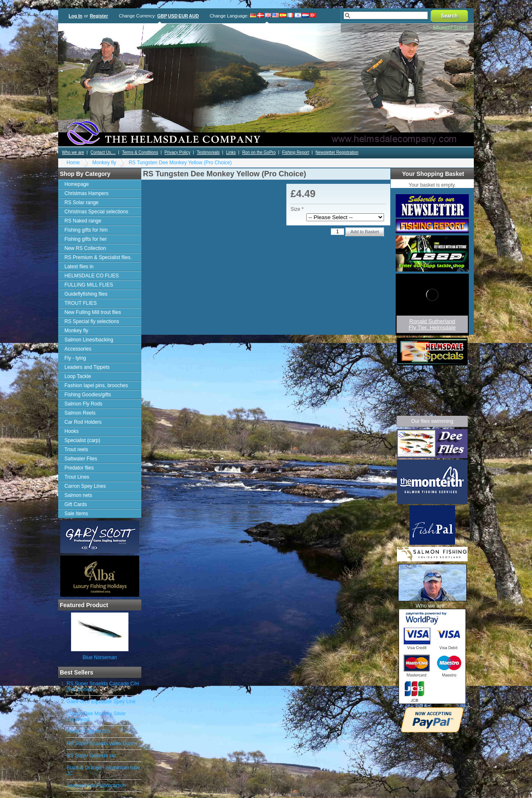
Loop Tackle (78, 376)
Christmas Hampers (86, 193)
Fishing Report (296, 152)
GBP (162, 16)
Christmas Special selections (96, 212)
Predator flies (79, 468)
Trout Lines (77, 477)
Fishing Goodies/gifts (88, 395)
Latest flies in (79, 267)
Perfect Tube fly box (89, 731)
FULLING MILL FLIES (89, 285)
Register (99, 16)
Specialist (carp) (82, 440)
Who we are (73, 152)
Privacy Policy (177, 152)
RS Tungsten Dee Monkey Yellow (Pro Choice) (180, 163)
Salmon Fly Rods (83, 404)
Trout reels (76, 450)
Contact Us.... (103, 152)
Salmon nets (78, 495)
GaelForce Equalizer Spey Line (101, 702)
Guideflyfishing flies (86, 294)
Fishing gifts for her (86, 239)
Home (73, 163)
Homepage (77, 184)
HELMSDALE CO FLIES (92, 276)
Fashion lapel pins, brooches (96, 385)
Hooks (71, 431)
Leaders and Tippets (87, 367)
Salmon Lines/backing (89, 340)
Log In (75, 16)
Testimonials (208, 152)
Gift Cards (76, 504)
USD (173, 16)
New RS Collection (85, 248)
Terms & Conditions (140, 152)
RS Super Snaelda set (91, 756)
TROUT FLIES (81, 303)
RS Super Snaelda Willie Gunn (101, 744)
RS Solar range (81, 203)
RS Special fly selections (92, 321)
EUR (183, 16)
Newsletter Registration (337, 152)
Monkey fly (104, 163)
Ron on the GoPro (259, 152)
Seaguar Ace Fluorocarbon (96, 786)
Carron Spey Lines (85, 486)
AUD (194, 16)
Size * (297, 209)
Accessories (78, 349)
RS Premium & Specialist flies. (98, 257)
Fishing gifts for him (86, 230)
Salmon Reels (80, 413)
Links (231, 152)
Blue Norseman (100, 657)
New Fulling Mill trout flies (93, 312)
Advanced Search (450, 27)
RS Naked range (83, 221)
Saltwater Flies (81, 459)
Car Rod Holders (83, 422)
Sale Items (76, 514)
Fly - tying (75, 358)
